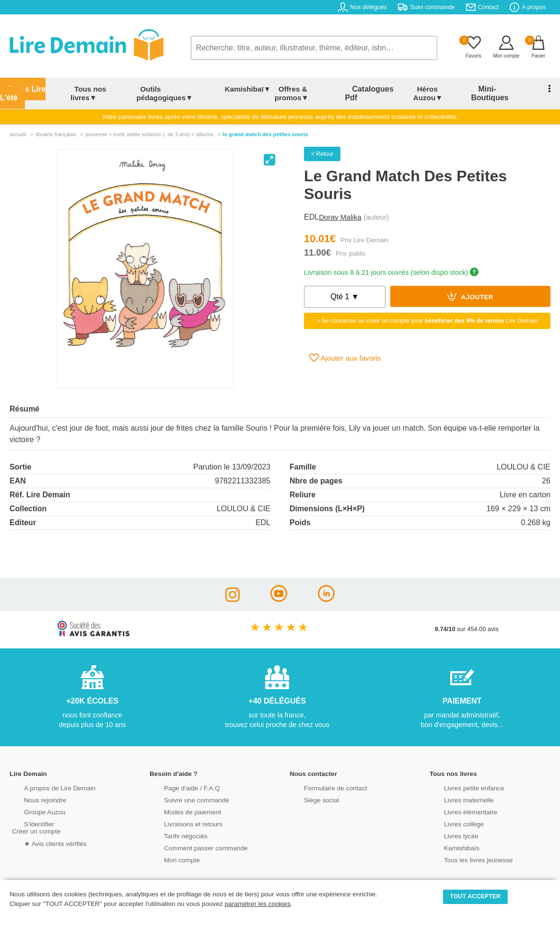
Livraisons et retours (180, 815)
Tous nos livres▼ (97, 89)
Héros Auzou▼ (434, 89)
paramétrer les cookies (257, 904)
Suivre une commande (183, 791)
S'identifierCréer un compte (35, 819)
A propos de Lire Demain (46, 779)
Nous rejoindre (32, 791)
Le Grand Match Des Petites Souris (266, 126)
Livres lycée (448, 827)
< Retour (322, 146)
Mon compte (169, 851)
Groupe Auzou (32, 803)
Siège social (309, 791)
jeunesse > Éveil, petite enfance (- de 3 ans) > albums (150, 126)
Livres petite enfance (460, 779)
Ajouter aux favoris (345, 350)
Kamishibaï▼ (245, 89)
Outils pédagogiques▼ (174, 89)
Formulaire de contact (322, 779)
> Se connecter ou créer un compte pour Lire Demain (427, 313)
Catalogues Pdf (374, 89)
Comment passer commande (191, 839)
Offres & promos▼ (308, 89)
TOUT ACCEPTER (476, 896)
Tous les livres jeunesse (464, 851)
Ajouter (470, 288)
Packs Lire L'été (31, 89)
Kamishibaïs (449, 839)
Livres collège (451, 815)
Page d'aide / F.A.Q (178, 779)
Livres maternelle (455, 791)
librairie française (56, 126)
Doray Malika (340, 209)
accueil (18, 126)
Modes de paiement (179, 803)
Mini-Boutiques (494, 89)
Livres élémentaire (457, 803)
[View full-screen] (269, 152)
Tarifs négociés (172, 827)
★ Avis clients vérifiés (41, 834)
